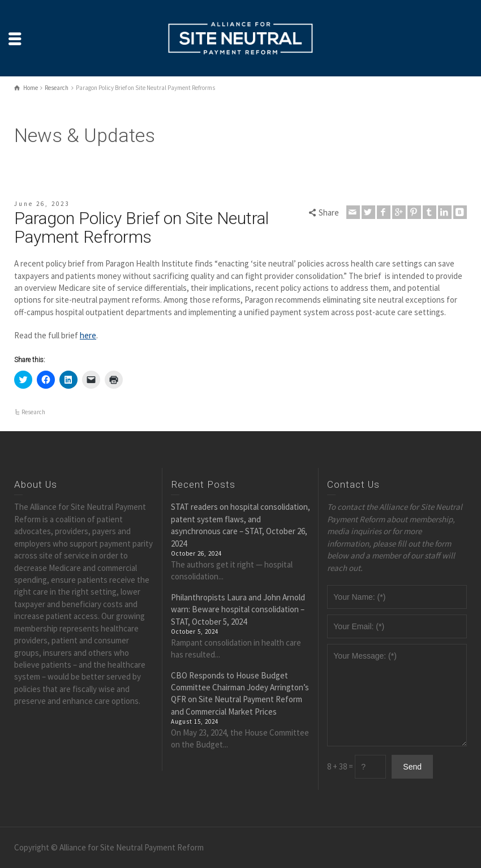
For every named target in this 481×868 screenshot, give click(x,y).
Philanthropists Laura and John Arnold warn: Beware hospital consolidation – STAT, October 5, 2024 (238, 609)
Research (33, 412)
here (88, 335)
